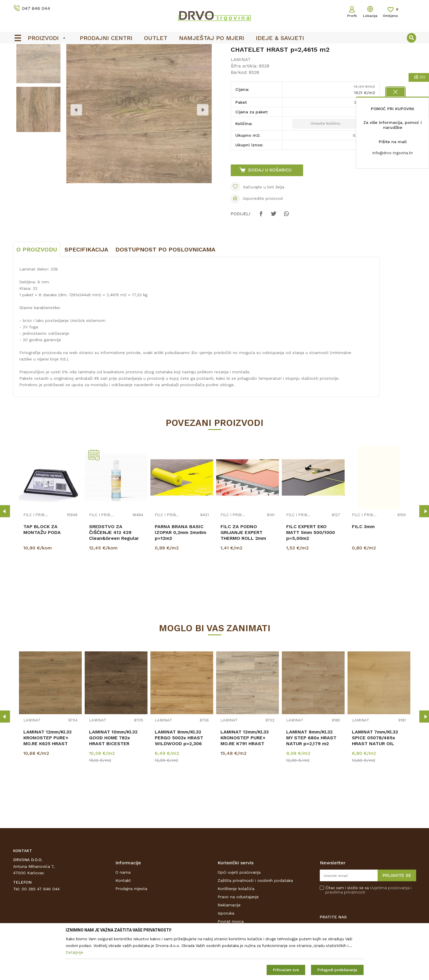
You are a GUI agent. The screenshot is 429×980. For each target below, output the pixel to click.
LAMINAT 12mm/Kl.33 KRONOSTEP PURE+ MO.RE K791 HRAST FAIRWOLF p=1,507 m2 (246, 784)
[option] (38, 104)
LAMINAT (79, 62)
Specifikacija (86, 293)
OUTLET (138, 50)
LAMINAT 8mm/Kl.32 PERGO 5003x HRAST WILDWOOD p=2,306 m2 (179, 784)
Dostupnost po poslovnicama (165, 293)
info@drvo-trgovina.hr (393, 153)
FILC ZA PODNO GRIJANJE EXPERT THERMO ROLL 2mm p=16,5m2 (243, 579)
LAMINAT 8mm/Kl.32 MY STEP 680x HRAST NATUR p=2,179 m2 (311, 781)
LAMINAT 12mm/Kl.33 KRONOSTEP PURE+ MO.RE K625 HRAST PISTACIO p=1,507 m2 (48, 784)
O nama (123, 916)
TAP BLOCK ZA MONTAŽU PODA (42, 573)
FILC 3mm (363, 570)
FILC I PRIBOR (36, 559)
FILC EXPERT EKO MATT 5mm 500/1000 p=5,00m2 (311, 576)
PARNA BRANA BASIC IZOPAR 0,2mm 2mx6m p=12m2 (180, 576)
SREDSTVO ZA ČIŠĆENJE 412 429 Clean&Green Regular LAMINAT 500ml (114, 579)
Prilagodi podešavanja (337, 970)
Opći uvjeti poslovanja (239, 916)
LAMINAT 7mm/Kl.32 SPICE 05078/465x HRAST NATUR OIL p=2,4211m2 (375, 784)
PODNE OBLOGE (50, 62)
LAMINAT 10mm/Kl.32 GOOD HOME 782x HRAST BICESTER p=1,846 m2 (113, 784)
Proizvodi (22, 62)
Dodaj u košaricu (270, 214)
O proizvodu (37, 293)
